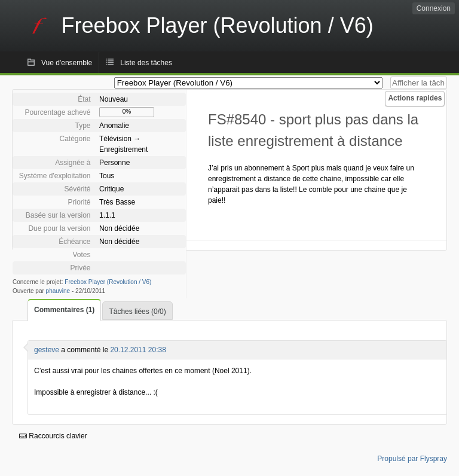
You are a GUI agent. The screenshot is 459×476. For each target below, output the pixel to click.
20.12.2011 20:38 (138, 350)
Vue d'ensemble (67, 63)
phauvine (58, 291)
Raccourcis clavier (53, 436)
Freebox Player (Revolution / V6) (108, 282)
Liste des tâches (146, 63)
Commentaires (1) (64, 310)
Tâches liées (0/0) (137, 312)
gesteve (47, 350)
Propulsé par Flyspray (412, 459)
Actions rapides (415, 98)
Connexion (434, 8)
